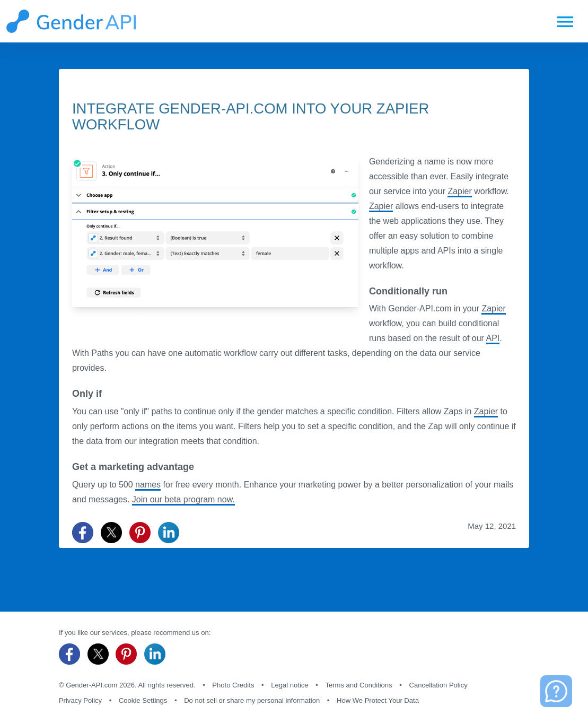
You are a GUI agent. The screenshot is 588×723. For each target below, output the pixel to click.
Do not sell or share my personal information (252, 700)
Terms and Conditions (358, 685)
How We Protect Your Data (378, 700)
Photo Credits (233, 685)
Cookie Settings (143, 700)
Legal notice (289, 685)
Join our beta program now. (183, 499)
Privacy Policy (80, 700)
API (493, 338)
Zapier (459, 191)
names (148, 485)
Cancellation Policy (438, 685)
